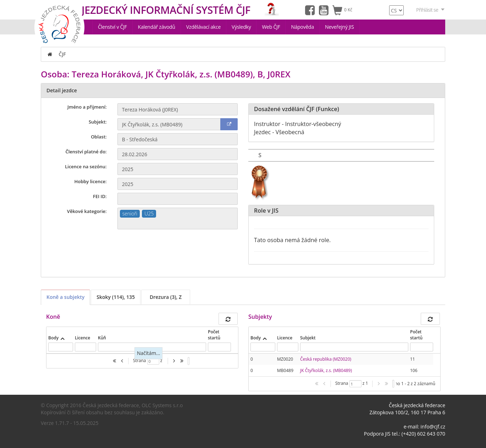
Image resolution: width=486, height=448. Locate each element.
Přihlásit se (431, 10)
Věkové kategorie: (87, 211)
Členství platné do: (86, 152)
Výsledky (241, 27)
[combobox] (178, 218)
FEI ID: (100, 196)
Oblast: (99, 137)
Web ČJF (271, 27)
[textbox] (178, 223)
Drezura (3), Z (166, 297)
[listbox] (189, 361)
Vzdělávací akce (203, 27)
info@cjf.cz (433, 427)
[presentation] (341, 365)
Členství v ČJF (112, 27)
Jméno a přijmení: (87, 107)
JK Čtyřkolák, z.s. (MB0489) (326, 370)
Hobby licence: (90, 181)
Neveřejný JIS (339, 27)
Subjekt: (98, 122)
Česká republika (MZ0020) (326, 359)
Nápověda (302, 27)
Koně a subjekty (65, 297)
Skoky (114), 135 (116, 297)
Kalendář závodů (157, 27)
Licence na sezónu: (86, 166)
